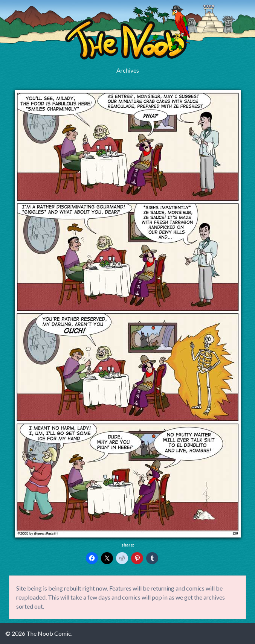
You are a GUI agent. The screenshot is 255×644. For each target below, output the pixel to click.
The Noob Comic (127, 33)
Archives (128, 70)
